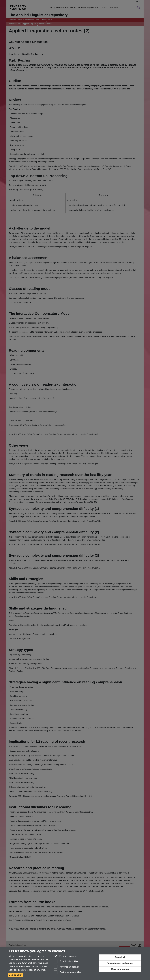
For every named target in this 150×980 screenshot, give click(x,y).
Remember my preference (120, 963)
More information (120, 969)
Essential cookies (65, 956)
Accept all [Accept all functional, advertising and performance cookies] (120, 957)
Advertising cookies (67, 967)
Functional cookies (66, 962)
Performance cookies (67, 973)
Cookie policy (16, 975)
